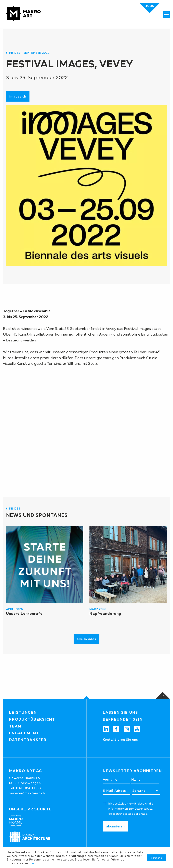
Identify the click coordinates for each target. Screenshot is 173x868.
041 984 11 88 (28, 788)
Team (15, 726)
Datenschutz (144, 809)
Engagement (24, 733)
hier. (32, 863)
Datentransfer (28, 740)
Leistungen (23, 712)
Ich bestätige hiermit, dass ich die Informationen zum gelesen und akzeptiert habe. (131, 809)
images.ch (18, 96)
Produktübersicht (32, 719)
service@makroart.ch (27, 793)
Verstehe (156, 858)
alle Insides (86, 639)
